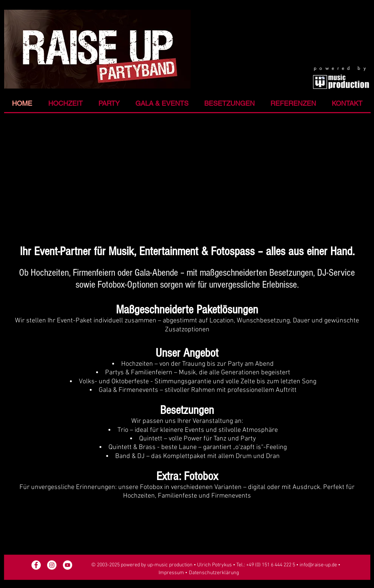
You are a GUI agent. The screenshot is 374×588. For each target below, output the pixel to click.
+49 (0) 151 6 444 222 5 (271, 565)
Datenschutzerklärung (214, 573)
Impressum (171, 573)
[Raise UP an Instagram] (52, 565)
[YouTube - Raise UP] (68, 565)
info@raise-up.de (318, 565)
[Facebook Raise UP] (36, 565)
